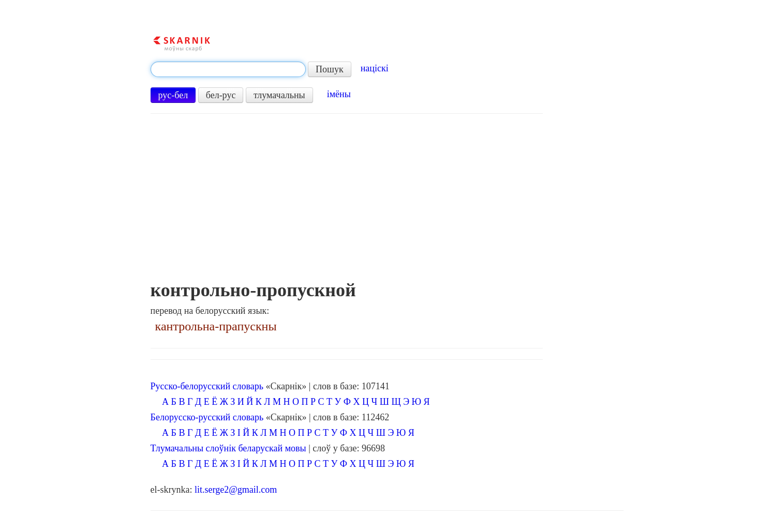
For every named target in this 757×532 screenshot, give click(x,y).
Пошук (330, 69)
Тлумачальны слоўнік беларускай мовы (228, 448)
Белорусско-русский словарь (207, 417)
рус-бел (173, 95)
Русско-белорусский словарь (207, 386)
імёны (339, 94)
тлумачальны (279, 95)
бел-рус (221, 95)
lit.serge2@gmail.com (236, 490)
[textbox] (228, 69)
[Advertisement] (347, 202)
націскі (375, 68)
